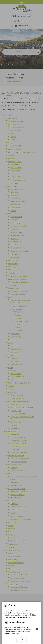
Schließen (22, 640)
